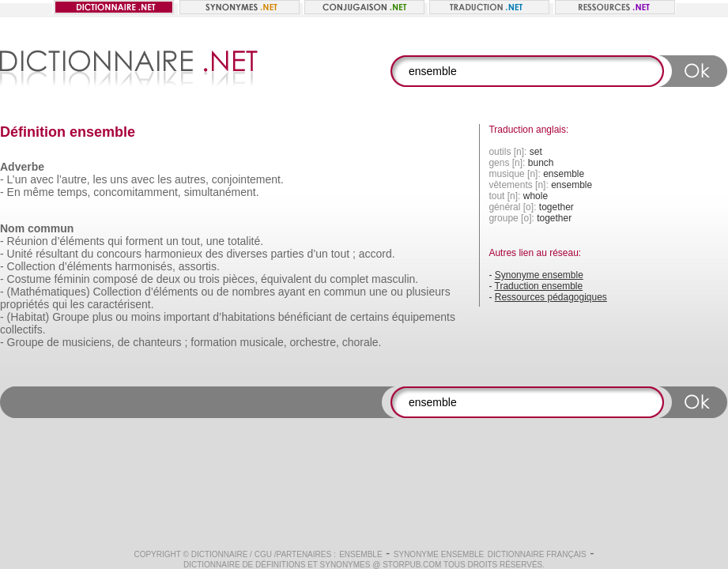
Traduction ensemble (539, 286)
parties (287, 254)
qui (115, 241)
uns (119, 179)
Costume (29, 279)
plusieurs (428, 292)
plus (103, 317)
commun (345, 292)
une (215, 241)
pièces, (240, 279)
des (215, 254)
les (100, 179)
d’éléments (78, 241)
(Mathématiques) (49, 292)
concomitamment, (137, 192)
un (172, 241)
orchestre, (315, 342)
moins (146, 317)
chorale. (362, 342)
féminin (72, 279)
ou (190, 279)
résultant (57, 254)
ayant (292, 292)
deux (168, 279)
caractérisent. (121, 304)
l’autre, (74, 179)
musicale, (264, 342)
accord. (377, 254)
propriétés (25, 304)
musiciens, (89, 342)
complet (349, 279)
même (39, 192)
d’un (317, 254)
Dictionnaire (220, 554)
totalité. (245, 241)
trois (209, 279)
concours (119, 254)
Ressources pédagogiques (551, 297)
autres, (192, 179)
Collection (31, 266)
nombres (253, 292)
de (147, 279)
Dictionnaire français (537, 554)
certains (370, 317)
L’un (17, 179)
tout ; (343, 254)
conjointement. (248, 179)
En (14, 192)
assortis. (199, 266)
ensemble (360, 554)
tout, (192, 241)
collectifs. (23, 330)
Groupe (71, 317)
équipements (424, 317)
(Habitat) (28, 317)
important (187, 317)
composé (116, 279)
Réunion (28, 241)
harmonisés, (145, 266)
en (315, 292)
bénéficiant (305, 317)
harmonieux (174, 254)
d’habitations (244, 317)
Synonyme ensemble (539, 275)
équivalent (286, 279)
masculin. (395, 279)
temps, (74, 192)
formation (213, 342)
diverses (247, 254)
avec (42, 179)
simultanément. (222, 192)
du (88, 254)
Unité (20, 254)
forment (144, 241)
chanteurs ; (160, 342)
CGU (263, 554)
